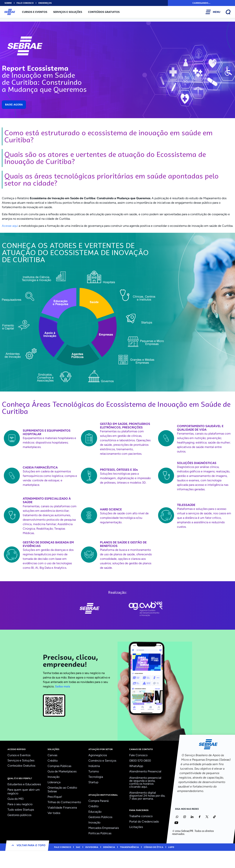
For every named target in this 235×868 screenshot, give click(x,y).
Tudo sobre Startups (21, 810)
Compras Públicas (59, 766)
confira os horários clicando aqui (141, 785)
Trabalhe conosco (141, 816)
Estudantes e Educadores (24, 784)
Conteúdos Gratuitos (104, 12)
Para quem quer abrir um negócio (24, 792)
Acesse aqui (10, 226)
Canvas (52, 755)
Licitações (136, 827)
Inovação (54, 777)
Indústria (94, 766)
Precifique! (55, 797)
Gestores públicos (19, 815)
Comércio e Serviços (102, 761)
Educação (95, 812)
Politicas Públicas (100, 833)
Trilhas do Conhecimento (64, 802)
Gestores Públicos (100, 817)
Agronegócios (98, 755)
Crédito (53, 761)
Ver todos (54, 813)
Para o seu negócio (20, 804)
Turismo (94, 771)
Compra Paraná (98, 801)
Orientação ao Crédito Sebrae (62, 789)
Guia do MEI (15, 799)
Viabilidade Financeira (62, 808)
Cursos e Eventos (35, 12)
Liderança (54, 782)
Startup (93, 782)
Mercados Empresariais (104, 828)
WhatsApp (136, 766)
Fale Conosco (138, 755)
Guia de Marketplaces (62, 771)
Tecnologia (96, 777)
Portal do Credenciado (144, 822)
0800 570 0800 (140, 761)
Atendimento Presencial (145, 771)
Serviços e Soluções (68, 12)
